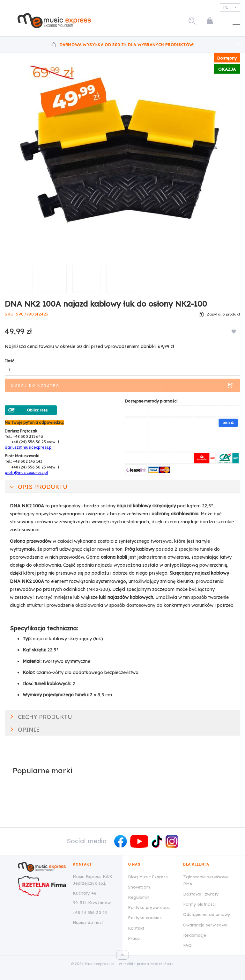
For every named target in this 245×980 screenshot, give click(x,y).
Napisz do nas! (88, 922)
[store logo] (54, 21)
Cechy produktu (45, 717)
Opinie (29, 730)
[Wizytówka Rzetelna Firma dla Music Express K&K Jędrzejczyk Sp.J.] (42, 886)
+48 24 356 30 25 (90, 912)
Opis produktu (43, 487)
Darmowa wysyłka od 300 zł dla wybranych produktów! (127, 45)
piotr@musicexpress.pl (26, 472)
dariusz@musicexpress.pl (29, 447)
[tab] (122, 486)
